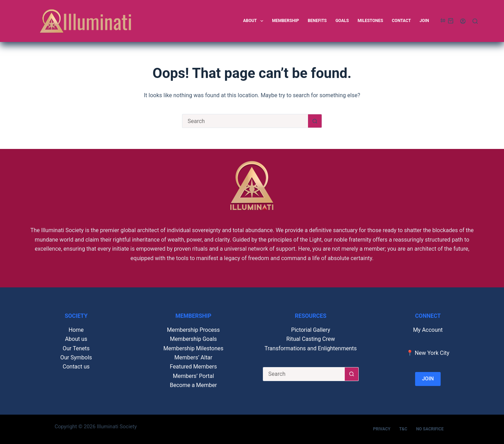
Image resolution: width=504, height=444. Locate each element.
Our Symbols (76, 357)
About (254, 21)
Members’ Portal (194, 376)
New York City (432, 353)
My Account (428, 330)
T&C (403, 429)
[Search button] (315, 121)
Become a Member (193, 385)
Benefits (317, 21)
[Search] (475, 21)
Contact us (76, 367)
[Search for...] (245, 121)
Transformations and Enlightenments (311, 348)
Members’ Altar (193, 357)
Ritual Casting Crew (311, 339)
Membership (285, 21)
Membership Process (193, 330)
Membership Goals (193, 339)
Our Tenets (76, 348)
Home (76, 330)
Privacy (382, 429)
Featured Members (193, 367)
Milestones (370, 21)
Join (424, 21)
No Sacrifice (430, 429)
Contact (401, 21)
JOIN (428, 379)
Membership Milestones (194, 348)
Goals (342, 21)
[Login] (463, 21)
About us (76, 339)
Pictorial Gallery (311, 330)
